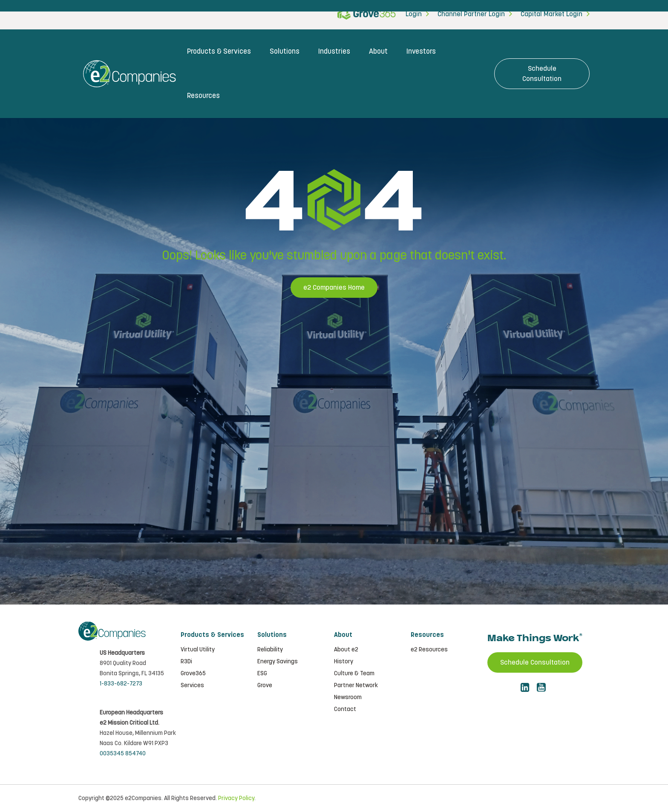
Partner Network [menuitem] (356, 685)
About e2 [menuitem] (346, 650)
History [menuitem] (344, 662)
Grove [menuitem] (265, 685)
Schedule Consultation (542, 74)
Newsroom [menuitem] (348, 697)
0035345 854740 (123, 754)
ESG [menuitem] (262, 674)
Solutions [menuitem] (285, 52)
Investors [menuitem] (421, 52)
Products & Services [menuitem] (219, 52)
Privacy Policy (236, 798)
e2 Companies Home (334, 288)
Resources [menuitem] (203, 96)
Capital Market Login (551, 14)
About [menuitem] (378, 52)
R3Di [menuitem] (186, 662)
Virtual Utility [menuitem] (198, 650)
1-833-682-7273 (121, 684)
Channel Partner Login (471, 14)
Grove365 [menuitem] (193, 674)
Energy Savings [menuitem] (278, 662)
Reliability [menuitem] (270, 650)
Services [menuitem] (192, 685)
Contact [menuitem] (345, 709)
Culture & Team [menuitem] (354, 674)
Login (414, 14)
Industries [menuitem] (334, 52)
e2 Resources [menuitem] (429, 650)
